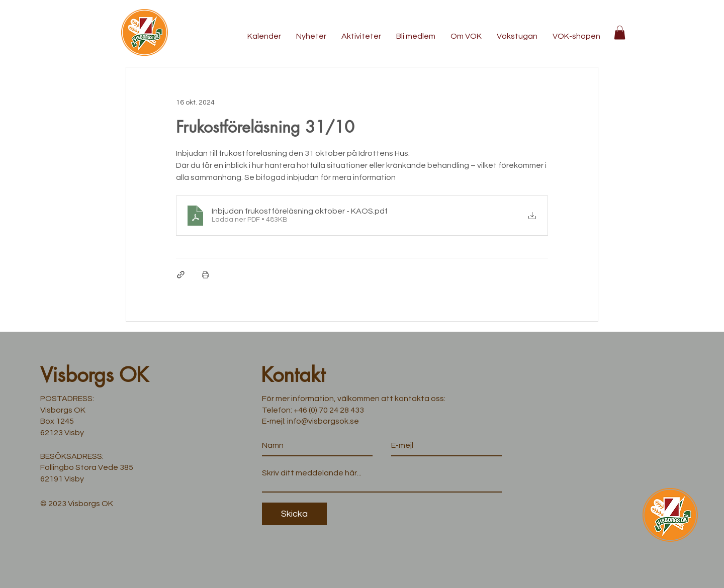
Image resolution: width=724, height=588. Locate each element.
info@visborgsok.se (323, 421)
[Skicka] (294, 514)
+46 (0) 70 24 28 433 (329, 410)
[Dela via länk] (181, 275)
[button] (620, 32)
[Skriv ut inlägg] (205, 275)
